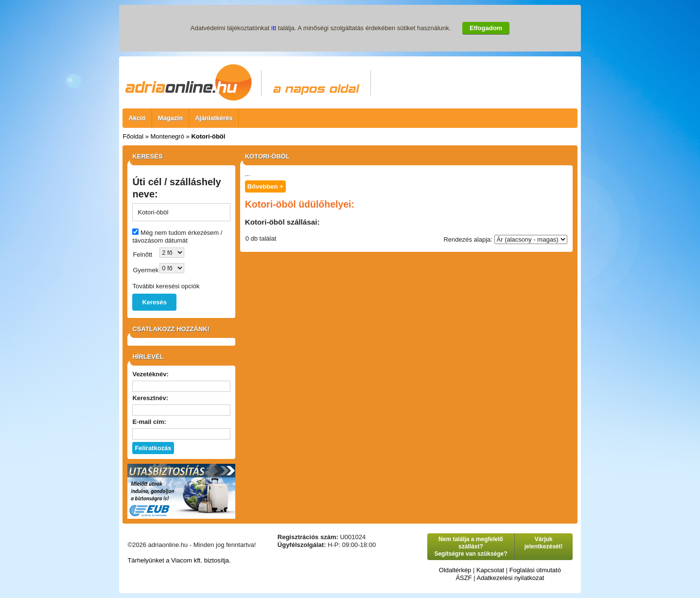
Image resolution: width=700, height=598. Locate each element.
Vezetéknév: (150, 374)
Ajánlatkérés (214, 118)
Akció (137, 118)
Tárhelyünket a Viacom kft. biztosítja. (179, 560)
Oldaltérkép (455, 570)
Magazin (170, 118)
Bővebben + (265, 186)
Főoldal (133, 136)
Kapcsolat (490, 570)
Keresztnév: (150, 398)
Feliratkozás (153, 448)
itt (274, 28)
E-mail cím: (149, 422)
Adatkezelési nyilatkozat (511, 578)
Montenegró (167, 136)
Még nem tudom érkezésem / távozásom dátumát (177, 237)
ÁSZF (464, 578)
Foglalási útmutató (535, 570)
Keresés (154, 302)
